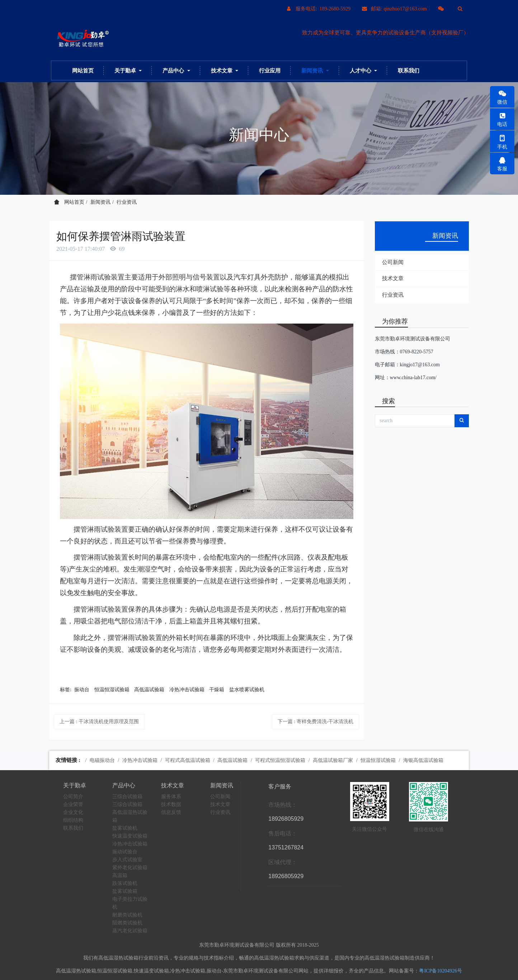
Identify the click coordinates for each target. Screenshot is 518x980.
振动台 (82, 690)
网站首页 (83, 70)
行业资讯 (127, 202)
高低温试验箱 (149, 690)
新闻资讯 (100, 202)
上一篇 (99, 722)
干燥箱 (217, 690)
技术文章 (393, 278)
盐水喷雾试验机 (247, 690)
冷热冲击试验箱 (187, 690)
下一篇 (316, 722)
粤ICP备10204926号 (441, 971)
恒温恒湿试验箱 (112, 690)
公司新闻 (393, 262)
